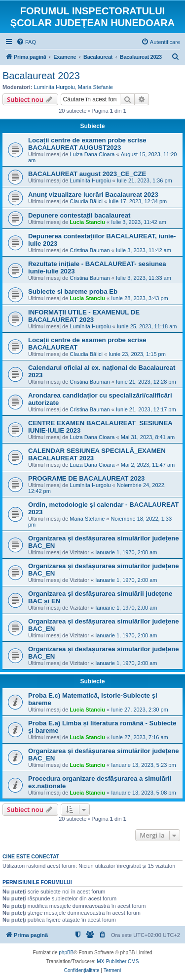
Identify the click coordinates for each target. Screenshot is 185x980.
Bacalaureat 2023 (41, 76)
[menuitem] (26, 42)
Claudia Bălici (86, 201)
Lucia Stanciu (87, 222)
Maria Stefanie (95, 87)
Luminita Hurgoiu (55, 87)
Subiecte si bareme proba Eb (73, 291)
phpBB (66, 953)
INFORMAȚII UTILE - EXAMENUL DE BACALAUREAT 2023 (84, 316)
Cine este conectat (31, 856)
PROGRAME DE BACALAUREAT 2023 (86, 478)
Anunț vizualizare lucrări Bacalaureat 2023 (93, 195)
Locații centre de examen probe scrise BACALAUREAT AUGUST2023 (87, 144)
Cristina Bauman (90, 250)
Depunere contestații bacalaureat (79, 215)
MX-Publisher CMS (118, 961)
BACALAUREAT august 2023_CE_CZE (87, 174)
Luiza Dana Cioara (92, 154)
